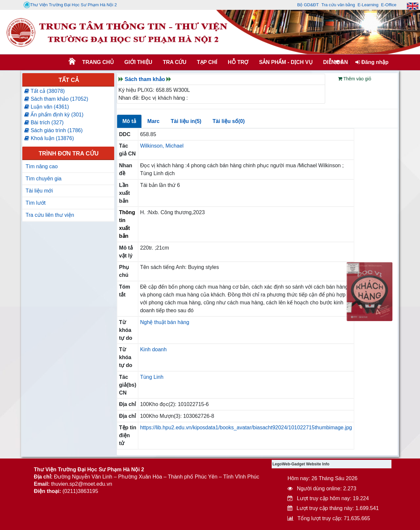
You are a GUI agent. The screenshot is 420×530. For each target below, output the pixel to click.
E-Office (389, 5)
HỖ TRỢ (238, 62)
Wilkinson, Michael (162, 146)
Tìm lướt (36, 203)
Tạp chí (207, 62)
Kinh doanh (153, 349)
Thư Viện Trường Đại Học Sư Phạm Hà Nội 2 (70, 5)
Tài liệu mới (39, 191)
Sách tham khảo (145, 79)
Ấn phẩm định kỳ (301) (54, 115)
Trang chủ (98, 62)
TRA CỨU (175, 62)
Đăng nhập (372, 62)
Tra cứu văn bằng (338, 5)
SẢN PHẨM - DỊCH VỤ (285, 62)
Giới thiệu (138, 62)
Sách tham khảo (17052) (56, 99)
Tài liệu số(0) (229, 121)
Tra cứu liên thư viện (50, 215)
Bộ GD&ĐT (308, 5)
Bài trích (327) (44, 122)
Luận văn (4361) (47, 107)
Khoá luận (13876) (49, 138)
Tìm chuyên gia (43, 179)
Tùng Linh (152, 377)
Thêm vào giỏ (355, 79)
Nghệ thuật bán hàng (165, 322)
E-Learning (368, 5)
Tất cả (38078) (44, 91)
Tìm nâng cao (42, 166)
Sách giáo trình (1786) (53, 130)
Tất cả (68, 80)
